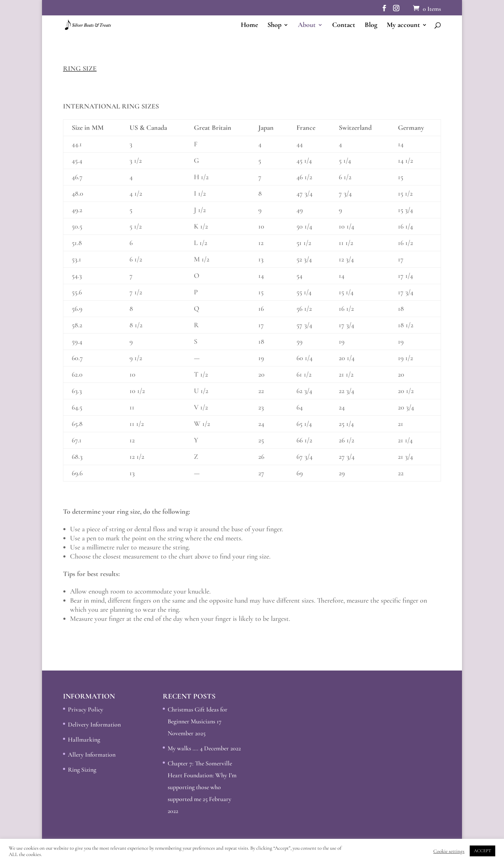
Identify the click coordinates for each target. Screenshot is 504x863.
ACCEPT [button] (482, 851)
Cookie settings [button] (449, 851)
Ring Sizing (82, 770)
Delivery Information (94, 724)
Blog (371, 26)
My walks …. (183, 748)
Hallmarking (84, 739)
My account (403, 26)
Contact (344, 26)
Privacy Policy (86, 709)
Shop (274, 26)
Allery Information (92, 755)
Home (249, 26)
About (307, 26)
